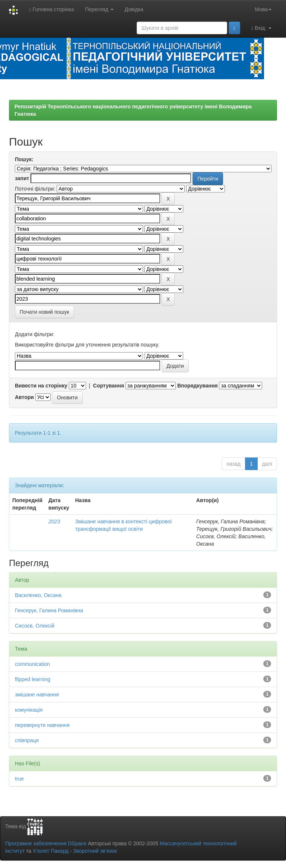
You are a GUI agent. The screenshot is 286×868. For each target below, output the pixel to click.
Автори (24, 397)
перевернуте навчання (42, 725)
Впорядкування (198, 386)
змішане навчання (37, 695)
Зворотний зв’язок (95, 851)
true (19, 779)
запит (22, 178)
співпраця (27, 740)
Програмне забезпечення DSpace (46, 843)
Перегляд (99, 9)
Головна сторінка (51, 9)
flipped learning (33, 679)
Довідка (134, 9)
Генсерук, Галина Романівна (49, 610)
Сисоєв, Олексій (35, 626)
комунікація (29, 710)
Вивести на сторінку (41, 386)
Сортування (109, 386)
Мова (263, 9)
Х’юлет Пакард (51, 851)
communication (32, 664)
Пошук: (24, 159)
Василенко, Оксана (38, 595)
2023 (54, 521)
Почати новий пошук (45, 312)
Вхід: (261, 28)
